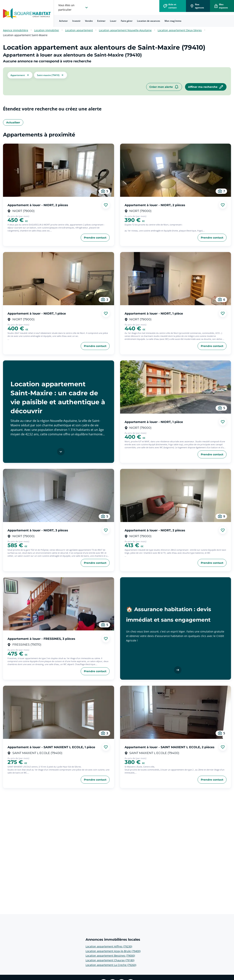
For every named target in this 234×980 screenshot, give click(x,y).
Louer (113, 21)
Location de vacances (149, 21)
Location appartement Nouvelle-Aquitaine (125, 30)
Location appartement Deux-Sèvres (180, 30)
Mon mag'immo (173, 21)
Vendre (89, 21)
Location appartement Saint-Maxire (25, 35)
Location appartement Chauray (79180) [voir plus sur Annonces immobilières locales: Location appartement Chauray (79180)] (110, 960)
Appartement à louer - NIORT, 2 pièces (38, 205)
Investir (76, 21)
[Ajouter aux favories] (106, 205)
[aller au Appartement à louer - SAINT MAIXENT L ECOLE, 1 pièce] (59, 712)
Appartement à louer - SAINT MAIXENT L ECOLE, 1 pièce (51, 747)
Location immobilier (47, 30)
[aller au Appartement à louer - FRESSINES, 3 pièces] (59, 604)
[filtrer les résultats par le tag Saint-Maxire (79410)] (50, 75)
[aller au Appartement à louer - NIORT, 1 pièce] (59, 279)
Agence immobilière (16, 30)
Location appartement (79, 30)
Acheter (63, 21)
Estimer (101, 21)
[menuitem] (63, 21)
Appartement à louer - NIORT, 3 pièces (38, 530)
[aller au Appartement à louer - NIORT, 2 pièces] (59, 170)
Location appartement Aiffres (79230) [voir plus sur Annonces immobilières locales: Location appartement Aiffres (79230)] (109, 946)
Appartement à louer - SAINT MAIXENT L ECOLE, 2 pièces (170, 747)
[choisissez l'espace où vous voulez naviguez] (74, 7)
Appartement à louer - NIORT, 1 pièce (37, 313)
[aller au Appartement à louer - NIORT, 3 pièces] (59, 495)
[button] (20, 75)
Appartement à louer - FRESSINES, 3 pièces (41, 639)
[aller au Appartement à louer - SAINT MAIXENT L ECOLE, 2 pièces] (176, 712)
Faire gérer (127, 21)
